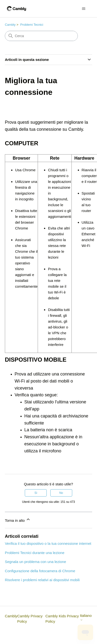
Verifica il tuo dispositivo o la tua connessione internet (48, 543)
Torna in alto (18, 520)
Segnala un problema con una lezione (35, 562)
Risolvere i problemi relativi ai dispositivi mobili (42, 580)
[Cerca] (41, 36)
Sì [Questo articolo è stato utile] (36, 493)
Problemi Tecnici (32, 25)
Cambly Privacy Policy (30, 619)
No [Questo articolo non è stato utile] (61, 493)
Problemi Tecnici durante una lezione (35, 553)
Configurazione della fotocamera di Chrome (40, 571)
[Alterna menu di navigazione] (84, 9)
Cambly (10, 25)
